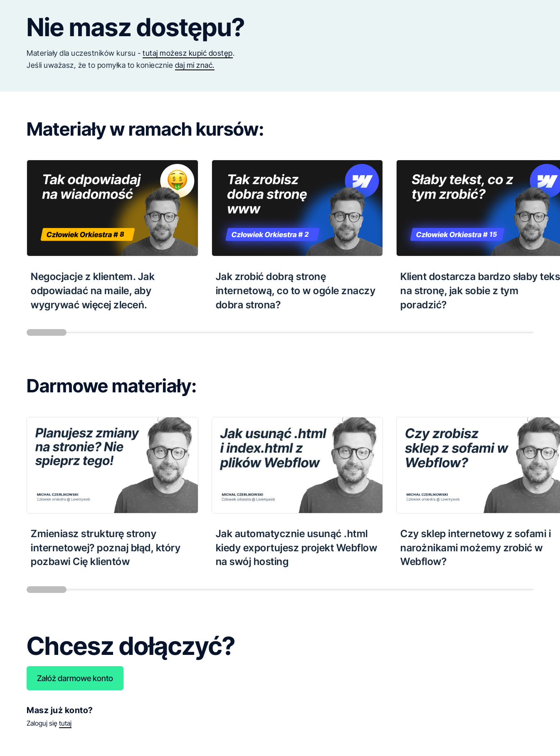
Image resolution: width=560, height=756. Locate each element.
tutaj (65, 723)
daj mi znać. (195, 65)
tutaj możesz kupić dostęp (188, 53)
